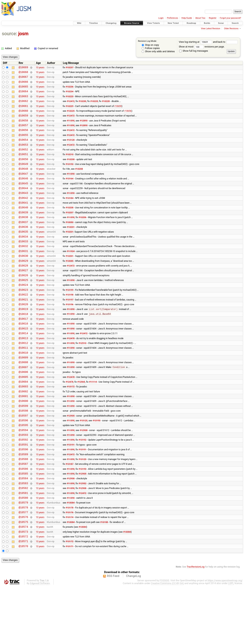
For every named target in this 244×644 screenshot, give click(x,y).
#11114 (93, 419)
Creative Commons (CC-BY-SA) (167, 640)
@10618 (23, 344)
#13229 (69, 111)
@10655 (23, 143)
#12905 (71, 457)
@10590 (23, 495)
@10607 (23, 403)
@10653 (23, 154)
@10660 (23, 116)
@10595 (23, 468)
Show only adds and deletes (158, 51)
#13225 (94, 106)
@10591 (23, 490)
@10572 (23, 592)
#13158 (104, 576)
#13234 (69, 95)
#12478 (71, 371)
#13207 (69, 230)
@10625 (23, 306)
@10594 (23, 473)
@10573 (23, 587)
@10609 (23, 392)
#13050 (69, 241)
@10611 (23, 381)
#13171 (69, 603)
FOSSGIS (164, 638)
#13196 (69, 333)
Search (235, 23)
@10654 (23, 149)
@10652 (23, 160)
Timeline (93, 23)
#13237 (69, 68)
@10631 (23, 273)
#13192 (82, 484)
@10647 (23, 187)
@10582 (23, 538)
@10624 (23, 311)
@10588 (23, 506)
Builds (207, 23)
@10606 (23, 408)
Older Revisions (231, 29)
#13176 (69, 565)
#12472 (71, 106)
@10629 (23, 284)
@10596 (23, 463)
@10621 (23, 327)
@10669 (23, 68)
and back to (225, 42)
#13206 (82, 235)
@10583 (23, 533)
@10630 (23, 279)
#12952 (82, 533)
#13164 (69, 192)
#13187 (69, 511)
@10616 (23, 354)
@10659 (23, 122)
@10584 (23, 527)
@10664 (23, 95)
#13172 (71, 425)
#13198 (69, 322)
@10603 (23, 425)
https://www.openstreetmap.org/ (225, 638)
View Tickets (153, 23)
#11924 (71, 273)
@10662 (23, 106)
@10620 (23, 333)
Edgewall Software (40, 640)
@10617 (23, 349)
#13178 (69, 560)
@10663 (23, 100)
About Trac (200, 18)
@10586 (23, 517)
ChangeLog (133, 633)
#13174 (69, 571)
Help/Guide (187, 18)
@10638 (23, 235)
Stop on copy (150, 45)
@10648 (23, 181)
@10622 (23, 322)
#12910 (82, 376)
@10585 (23, 522)
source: (10, 34)
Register (213, 18)
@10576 (23, 571)
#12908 (84, 473)
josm (23, 34)
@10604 (23, 419)
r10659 (118, 111)
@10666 (23, 84)
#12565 (81, 419)
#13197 (69, 327)
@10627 (23, 295)
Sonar (221, 23)
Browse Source (132, 23)
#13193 (69, 176)
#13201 (71, 246)
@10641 (23, 219)
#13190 (97, 463)
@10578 (23, 560)
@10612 (23, 376)
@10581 (23, 544)
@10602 (23, 430)
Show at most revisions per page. (202, 47)
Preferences (172, 18)
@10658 (23, 127)
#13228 (106, 106)
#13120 (84, 463)
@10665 (23, 89)
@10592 (23, 484)
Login (161, 18)
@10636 (23, 246)
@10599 (23, 446)
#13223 (69, 100)
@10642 (23, 214)
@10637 (23, 241)
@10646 (23, 192)
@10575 (23, 576)
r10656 (128, 116)
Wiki (79, 23)
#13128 (71, 149)
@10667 (23, 78)
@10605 (23, 414)
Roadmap (191, 23)
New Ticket (173, 23)
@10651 (23, 165)
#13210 (69, 165)
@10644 (23, 203)
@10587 (23, 511)
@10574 (23, 582)
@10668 (23, 73)
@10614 (23, 365)
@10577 (23, 565)
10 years (40, 68)
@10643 (23, 208)
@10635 (23, 252)
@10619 (23, 338)
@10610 (23, 387)
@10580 (23, 549)
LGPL (231, 640)
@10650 (23, 171)
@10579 (23, 554)
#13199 (69, 316)
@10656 (23, 138)
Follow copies (151, 48)
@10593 (23, 479)
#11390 (71, 127)
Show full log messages (194, 51)
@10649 (23, 176)
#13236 (69, 89)
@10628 (23, 289)
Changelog (111, 23)
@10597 (23, 457)
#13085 (69, 284)
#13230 (82, 106)
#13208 (71, 170)
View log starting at (196, 42)
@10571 (23, 598)
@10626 (23, 300)
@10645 (23, 198)
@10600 (23, 441)
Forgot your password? (230, 18)
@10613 (23, 371)
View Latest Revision (211, 29)
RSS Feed (113, 633)
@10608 (23, 398)
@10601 (23, 436)
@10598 (23, 452)
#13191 (71, 490)
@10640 (23, 224)
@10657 (23, 133)
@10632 (23, 268)
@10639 (23, 230)
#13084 (71, 555)
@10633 (23, 262)
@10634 (23, 257)
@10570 (23, 603)
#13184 (69, 214)
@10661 (23, 111)
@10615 (23, 360)
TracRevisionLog (196, 624)
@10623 (23, 317)
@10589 (23, 501)
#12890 (84, 127)
